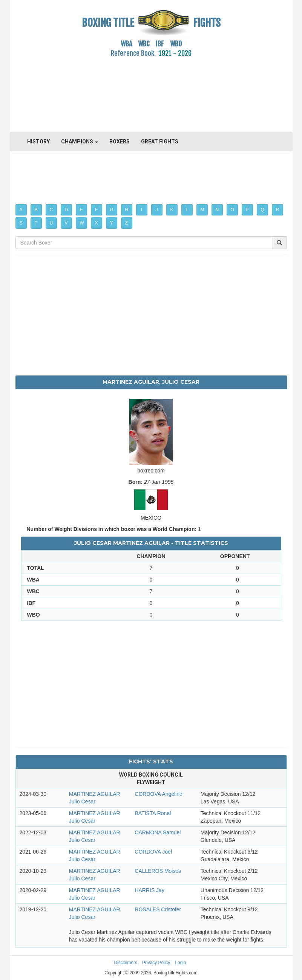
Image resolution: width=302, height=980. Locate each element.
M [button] (202, 210)
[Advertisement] (151, 90)
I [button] (142, 210)
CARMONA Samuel (158, 832)
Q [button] (263, 210)
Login (181, 963)
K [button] (172, 210)
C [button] (51, 210)
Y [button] (112, 223)
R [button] (278, 210)
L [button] (187, 210)
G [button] (112, 210)
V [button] (66, 223)
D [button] (67, 210)
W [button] (82, 223)
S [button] (21, 223)
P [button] (247, 210)
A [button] (21, 210)
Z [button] (126, 223)
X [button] (97, 223)
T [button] (36, 223)
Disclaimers (125, 963)
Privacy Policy (156, 963)
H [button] (127, 210)
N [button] (217, 210)
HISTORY (38, 142)
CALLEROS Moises (158, 871)
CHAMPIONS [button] (80, 142)
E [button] (81, 210)
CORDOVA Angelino (159, 794)
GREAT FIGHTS (160, 142)
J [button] (157, 210)
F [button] (96, 210)
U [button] (51, 223)
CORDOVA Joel (153, 852)
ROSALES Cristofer (158, 909)
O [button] (232, 210)
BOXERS (120, 142)
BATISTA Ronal (153, 813)
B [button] (36, 210)
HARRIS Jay (149, 890)
